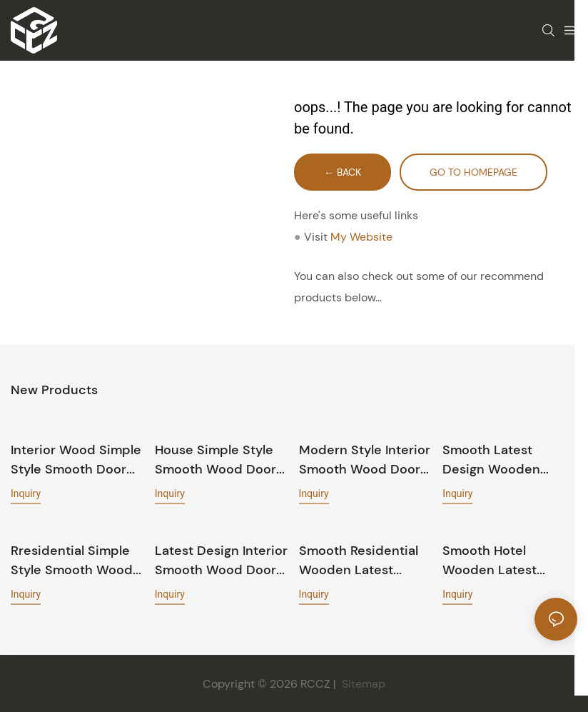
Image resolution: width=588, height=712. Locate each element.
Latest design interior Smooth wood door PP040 (221, 560)
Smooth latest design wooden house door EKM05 (502, 460)
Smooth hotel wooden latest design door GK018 (502, 560)
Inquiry (26, 493)
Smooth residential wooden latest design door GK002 (360, 560)
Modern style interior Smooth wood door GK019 (365, 460)
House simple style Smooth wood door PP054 (216, 460)
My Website (361, 237)
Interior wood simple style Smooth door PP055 (76, 460)
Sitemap (362, 683)
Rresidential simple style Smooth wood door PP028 (72, 560)
